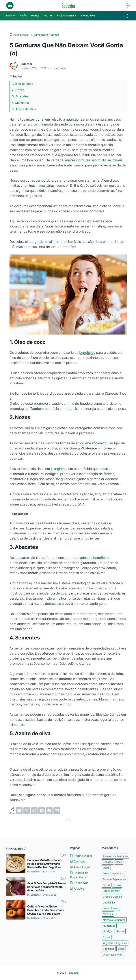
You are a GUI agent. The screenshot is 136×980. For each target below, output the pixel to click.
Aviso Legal (80, 867)
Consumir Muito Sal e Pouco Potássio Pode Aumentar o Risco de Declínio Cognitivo (44, 864)
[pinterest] (49, 811)
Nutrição (108, 931)
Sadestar (74, 973)
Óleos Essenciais (113, 955)
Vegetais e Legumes (115, 943)
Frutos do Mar (111, 891)
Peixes (120, 931)
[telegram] (42, 811)
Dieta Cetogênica (113, 873)
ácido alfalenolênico (91, 443)
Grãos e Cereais (112, 897)
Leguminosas (111, 908)
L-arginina (59, 469)
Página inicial (81, 856)
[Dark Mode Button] (128, 5)
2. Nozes (18, 90)
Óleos (121, 949)
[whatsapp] (34, 811)
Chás (119, 862)
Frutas (117, 885)
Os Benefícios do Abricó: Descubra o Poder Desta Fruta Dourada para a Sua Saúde (46, 910)
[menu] (10, 5)
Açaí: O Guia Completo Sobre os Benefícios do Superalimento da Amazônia (47, 887)
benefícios (87, 353)
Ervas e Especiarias (114, 879)
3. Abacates (20, 96)
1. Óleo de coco (23, 84)
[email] (57, 811)
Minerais (108, 914)
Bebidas (108, 862)
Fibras (107, 885)
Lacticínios (109, 902)
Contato (78, 861)
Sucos (107, 937)
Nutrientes (109, 926)
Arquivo (77, 888)
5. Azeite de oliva (24, 109)
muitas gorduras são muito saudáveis (94, 160)
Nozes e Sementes (114, 920)
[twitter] (27, 811)
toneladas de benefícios (91, 558)
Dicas (106, 868)
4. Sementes (20, 103)
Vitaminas (109, 949)
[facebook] (19, 811)
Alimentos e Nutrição (115, 856)
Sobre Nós (79, 883)
